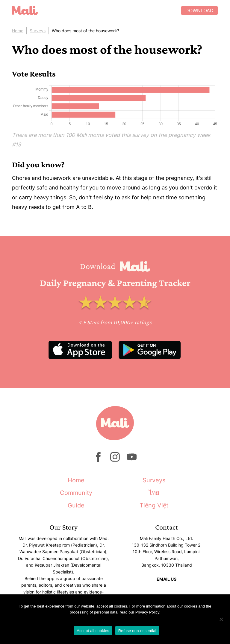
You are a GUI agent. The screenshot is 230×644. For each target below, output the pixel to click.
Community (76, 493)
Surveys (38, 31)
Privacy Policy (147, 612)
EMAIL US (167, 579)
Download (199, 10)
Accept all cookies (93, 631)
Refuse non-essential (137, 631)
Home (18, 31)
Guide (76, 505)
